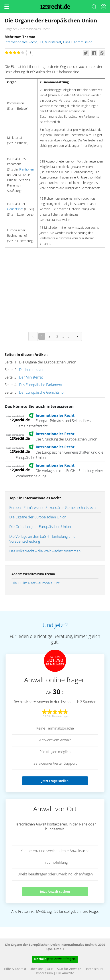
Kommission (83, 42)
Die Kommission (32, 370)
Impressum (44, 973)
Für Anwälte (65, 973)
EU (41, 42)
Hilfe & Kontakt (15, 969)
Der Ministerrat (31, 377)
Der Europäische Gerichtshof (42, 393)
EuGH (67, 42)
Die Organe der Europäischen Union (38, 517)
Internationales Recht (21, 42)
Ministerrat (53, 42)
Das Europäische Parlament (41, 385)
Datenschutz (94, 969)
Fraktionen (27, 170)
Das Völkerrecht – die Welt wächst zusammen (45, 551)
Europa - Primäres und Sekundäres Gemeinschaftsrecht (53, 508)
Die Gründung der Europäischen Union (40, 527)
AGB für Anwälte (69, 969)
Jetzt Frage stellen (55, 781)
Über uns (37, 969)
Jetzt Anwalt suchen (55, 892)
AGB (50, 969)
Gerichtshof (15, 209)
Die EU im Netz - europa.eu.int (35, 583)
